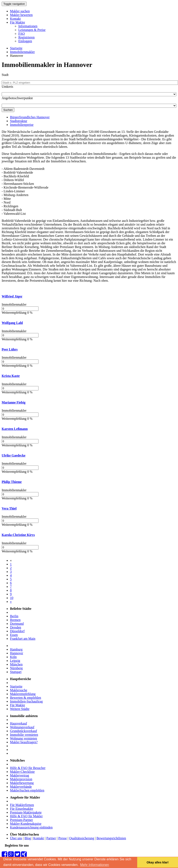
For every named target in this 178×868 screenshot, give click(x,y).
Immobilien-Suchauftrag (26, 701)
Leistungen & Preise (32, 30)
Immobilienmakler (22, 52)
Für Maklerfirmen (22, 805)
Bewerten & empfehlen (26, 698)
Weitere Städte (20, 709)
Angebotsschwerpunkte (17, 98)
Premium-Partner (21, 820)
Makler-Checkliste (22, 772)
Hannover (17, 653)
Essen (14, 635)
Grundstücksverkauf (24, 731)
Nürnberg (16, 668)
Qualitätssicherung (82, 838)
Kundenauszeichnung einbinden (31, 827)
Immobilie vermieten (24, 735)
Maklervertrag (20, 775)
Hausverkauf (19, 723)
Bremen (15, 620)
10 (12, 598)
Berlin (14, 616)
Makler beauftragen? (24, 742)
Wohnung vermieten (24, 738)
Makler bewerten (21, 15)
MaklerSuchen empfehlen (27, 790)
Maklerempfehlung (23, 694)
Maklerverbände (21, 787)
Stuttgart (16, 672)
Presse (63, 838)
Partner (51, 838)
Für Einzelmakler (22, 809)
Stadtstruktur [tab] (19, 121)
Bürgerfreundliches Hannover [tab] (30, 117)
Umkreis (7, 87)
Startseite (16, 48)
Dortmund (17, 624)
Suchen (8, 110)
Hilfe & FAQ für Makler (26, 816)
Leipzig (15, 661)
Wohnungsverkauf (22, 727)
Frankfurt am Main (23, 639)
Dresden (16, 627)
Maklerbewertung (22, 783)
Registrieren (26, 37)
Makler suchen (20, 11)
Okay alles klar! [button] (158, 862)
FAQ (22, 34)
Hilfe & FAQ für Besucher (28, 768)
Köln (13, 657)
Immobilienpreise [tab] (22, 125)
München (16, 664)
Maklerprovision (21, 779)
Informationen (28, 26)
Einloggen (25, 41)
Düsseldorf (17, 631)
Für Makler (17, 22)
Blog (28, 838)
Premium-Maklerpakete (26, 812)
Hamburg (16, 649)
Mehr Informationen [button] (95, 865)
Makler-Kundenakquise (26, 824)
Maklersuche (19, 690)
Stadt (5, 75)
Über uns (16, 838)
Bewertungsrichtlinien (111, 838)
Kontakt (15, 19)
